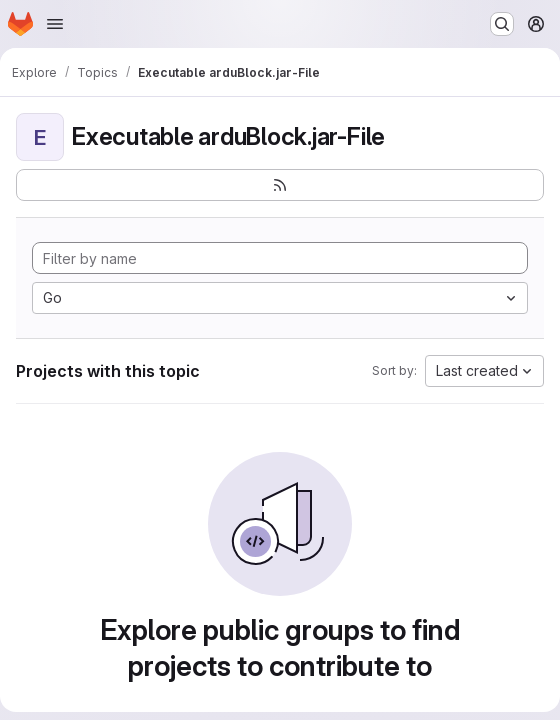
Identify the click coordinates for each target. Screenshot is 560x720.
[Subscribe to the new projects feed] (280, 185)
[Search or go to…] (502, 24)
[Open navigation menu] (55, 24)
